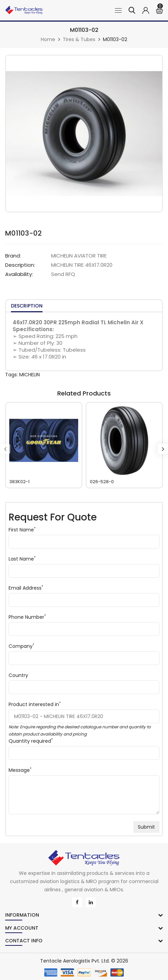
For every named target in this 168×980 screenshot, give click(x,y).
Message (20, 770)
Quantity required (30, 741)
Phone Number (27, 617)
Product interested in (35, 704)
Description (27, 306)
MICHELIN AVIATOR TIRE (79, 256)
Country (18, 675)
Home (48, 39)
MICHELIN (29, 375)
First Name (22, 530)
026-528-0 (102, 482)
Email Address (26, 588)
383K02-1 (19, 482)
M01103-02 (115, 39)
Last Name (22, 559)
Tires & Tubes (79, 39)
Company (21, 646)
